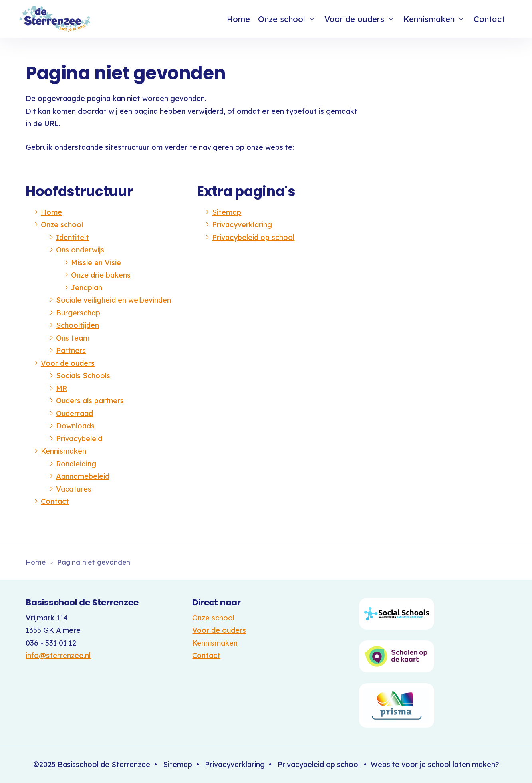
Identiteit (72, 237)
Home (238, 19)
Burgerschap (78, 313)
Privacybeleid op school (253, 237)
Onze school (282, 19)
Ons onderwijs (80, 250)
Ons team (73, 338)
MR (62, 388)
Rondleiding (76, 464)
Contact (489, 19)
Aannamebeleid (83, 476)
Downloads (75, 426)
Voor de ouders (354, 19)
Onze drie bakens (101, 275)
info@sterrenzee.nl (58, 655)
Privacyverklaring (242, 225)
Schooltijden (77, 325)
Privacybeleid (79, 439)
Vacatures (74, 489)
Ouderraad (74, 413)
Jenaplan (87, 288)
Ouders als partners (90, 401)
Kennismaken (429, 19)
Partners (71, 350)
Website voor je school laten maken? (435, 764)
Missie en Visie (96, 263)
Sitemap (227, 212)
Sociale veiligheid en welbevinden (113, 300)
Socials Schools (83, 376)
